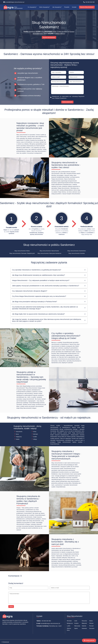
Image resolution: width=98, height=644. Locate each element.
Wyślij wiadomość (67, 102)
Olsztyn (91, 623)
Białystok (84, 623)
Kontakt (74, 7)
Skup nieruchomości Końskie (77, 253)
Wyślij (11, 607)
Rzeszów (84, 621)
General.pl (6, 642)
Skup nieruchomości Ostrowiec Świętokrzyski (22, 253)
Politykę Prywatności (61, 98)
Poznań (91, 626)
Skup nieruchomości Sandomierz (77, 251)
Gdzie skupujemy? (44, 7)
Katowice (84, 628)
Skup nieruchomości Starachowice (49, 251)
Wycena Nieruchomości (87, 7)
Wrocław (69, 621)
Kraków (76, 623)
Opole (76, 628)
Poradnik (67, 7)
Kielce (91, 621)
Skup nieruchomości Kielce (22, 251)
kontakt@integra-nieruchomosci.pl (14, 2)
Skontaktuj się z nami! (55, 626)
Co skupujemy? (32, 7)
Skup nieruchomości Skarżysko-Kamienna (49, 253)
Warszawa (77, 626)
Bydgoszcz (70, 623)
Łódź (76, 621)
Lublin (69, 626)
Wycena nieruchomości (49, 37)
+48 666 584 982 (89, 2)
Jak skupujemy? (57, 7)
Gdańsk (84, 626)
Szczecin (92, 628)
